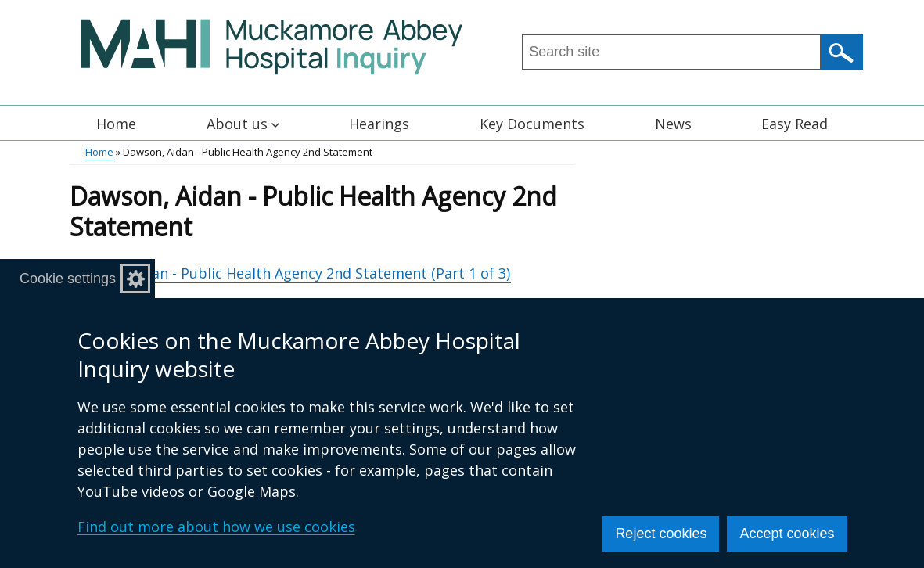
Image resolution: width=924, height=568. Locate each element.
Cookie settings (68, 279)
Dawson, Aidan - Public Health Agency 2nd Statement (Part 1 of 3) (290, 273)
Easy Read (795, 124)
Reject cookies (661, 534)
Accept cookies (787, 534)
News (673, 124)
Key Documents (532, 124)
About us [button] (243, 124)
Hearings (379, 124)
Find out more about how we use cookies (216, 527)
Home (116, 124)
